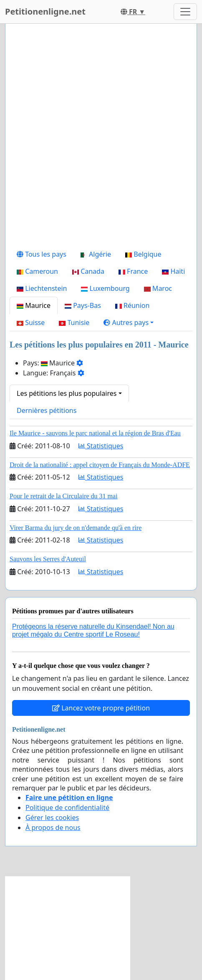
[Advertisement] (101, 138)
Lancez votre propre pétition (101, 708)
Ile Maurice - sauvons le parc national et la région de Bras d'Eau (95, 433)
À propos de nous (53, 827)
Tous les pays (42, 254)
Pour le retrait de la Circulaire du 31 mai (64, 496)
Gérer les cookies (52, 817)
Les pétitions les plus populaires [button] (67, 393)
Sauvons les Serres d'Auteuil (48, 559)
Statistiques (101, 446)
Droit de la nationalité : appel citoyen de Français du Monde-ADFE (100, 465)
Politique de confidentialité (67, 807)
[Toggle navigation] (185, 12)
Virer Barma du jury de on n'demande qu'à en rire (76, 528)
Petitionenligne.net (45, 11)
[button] (129, 322)
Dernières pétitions (47, 410)
